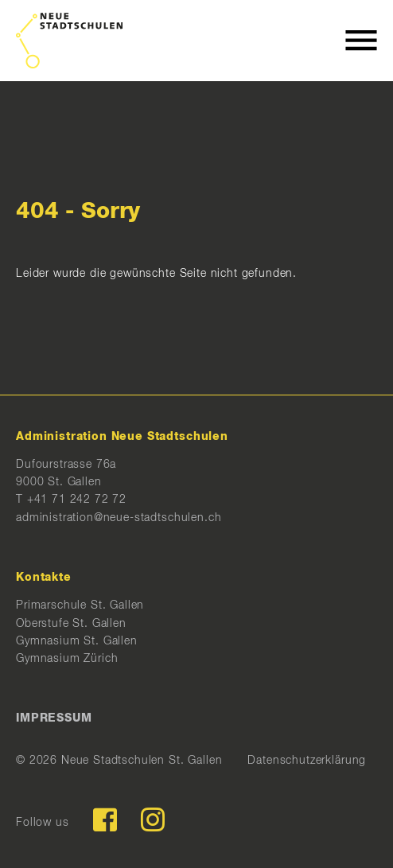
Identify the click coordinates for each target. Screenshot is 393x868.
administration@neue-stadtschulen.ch (119, 518)
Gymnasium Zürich (67, 659)
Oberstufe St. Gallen (71, 624)
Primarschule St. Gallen (80, 605)
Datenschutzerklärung (307, 761)
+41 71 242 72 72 (77, 500)
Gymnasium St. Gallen (77, 641)
